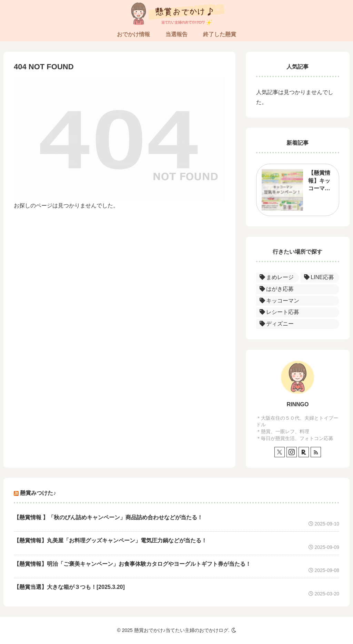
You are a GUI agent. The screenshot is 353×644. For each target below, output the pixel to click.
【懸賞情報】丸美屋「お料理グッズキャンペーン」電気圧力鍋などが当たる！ (110, 540)
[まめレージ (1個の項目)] (278, 278)
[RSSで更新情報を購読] (316, 452)
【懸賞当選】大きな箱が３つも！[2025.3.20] (69, 587)
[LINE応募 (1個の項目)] (320, 278)
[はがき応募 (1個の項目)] (298, 289)
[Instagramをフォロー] (292, 452)
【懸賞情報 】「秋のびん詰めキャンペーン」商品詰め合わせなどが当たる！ (108, 517)
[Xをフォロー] (280, 452)
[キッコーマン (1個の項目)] (298, 301)
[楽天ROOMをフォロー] (304, 452)
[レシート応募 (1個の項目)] (298, 312)
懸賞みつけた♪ (38, 493)
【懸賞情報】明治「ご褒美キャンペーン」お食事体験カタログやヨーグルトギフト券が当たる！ (132, 564)
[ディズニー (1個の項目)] (298, 324)
